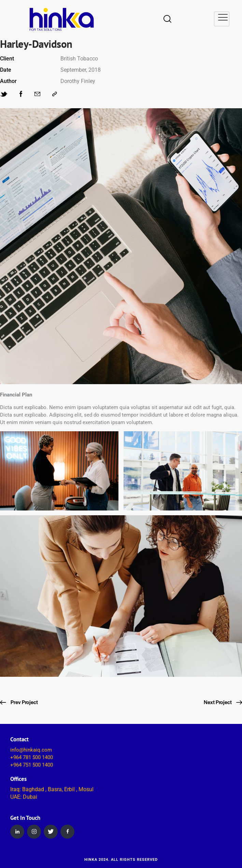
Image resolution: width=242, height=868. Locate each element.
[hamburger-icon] (222, 19)
